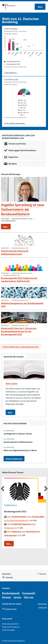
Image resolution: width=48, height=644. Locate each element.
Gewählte (10, 164)
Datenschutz (42, 604)
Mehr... (6, 227)
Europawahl (29, 593)
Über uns (29, 597)
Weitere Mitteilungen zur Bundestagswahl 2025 (21, 347)
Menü (40, 7)
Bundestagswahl (11, 593)
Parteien (7, 597)
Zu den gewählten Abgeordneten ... (15, 123)
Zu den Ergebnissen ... (11, 72)
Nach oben (43, 574)
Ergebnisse (11, 157)
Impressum (43, 607)
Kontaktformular (11, 609)
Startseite (11, 7)
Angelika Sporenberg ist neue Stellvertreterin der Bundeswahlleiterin (23, 209)
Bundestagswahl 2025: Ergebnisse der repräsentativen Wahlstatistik (19, 280)
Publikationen (11, 505)
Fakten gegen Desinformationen (20, 150)
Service (17, 597)
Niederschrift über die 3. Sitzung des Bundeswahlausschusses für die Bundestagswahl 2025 (19, 331)
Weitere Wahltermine (14, 459)
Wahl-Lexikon (12, 384)
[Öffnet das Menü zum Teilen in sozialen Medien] (7, 577)
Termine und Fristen (15, 144)
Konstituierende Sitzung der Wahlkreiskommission (15, 252)
